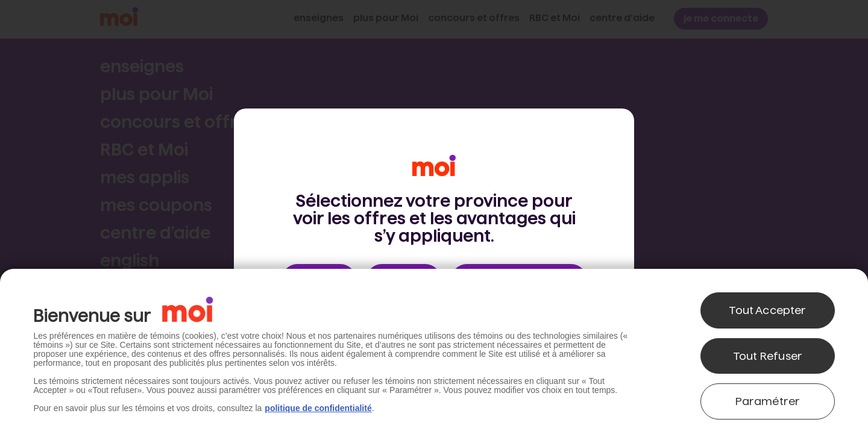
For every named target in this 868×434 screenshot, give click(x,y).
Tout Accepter (767, 310)
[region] (434, 351)
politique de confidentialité (318, 408)
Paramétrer (768, 401)
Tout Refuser (768, 356)
